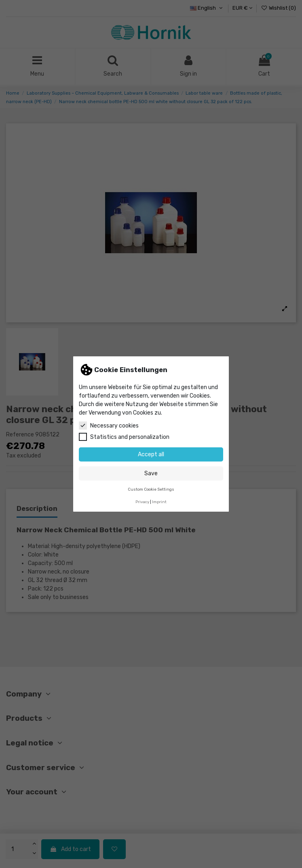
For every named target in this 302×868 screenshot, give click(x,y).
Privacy (142, 502)
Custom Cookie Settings (151, 489)
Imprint (159, 502)
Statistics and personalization (124, 437)
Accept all (151, 454)
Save (151, 473)
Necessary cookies (109, 426)
